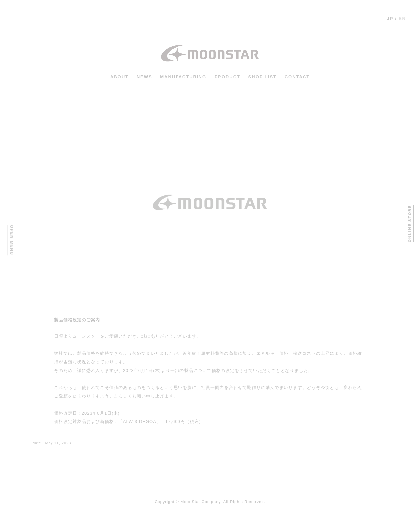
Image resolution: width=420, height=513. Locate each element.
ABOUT (119, 77)
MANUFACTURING (183, 77)
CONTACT (297, 77)
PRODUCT (227, 77)
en (402, 19)
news (145, 77)
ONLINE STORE (409, 224)
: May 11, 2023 (52, 443)
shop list (262, 77)
